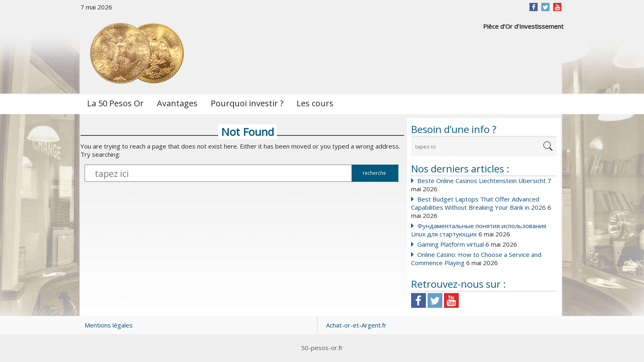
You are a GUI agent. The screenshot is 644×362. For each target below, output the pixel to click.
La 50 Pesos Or (115, 103)
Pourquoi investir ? (247, 103)
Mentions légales (109, 325)
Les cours (315, 103)
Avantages (177, 103)
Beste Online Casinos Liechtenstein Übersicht (482, 181)
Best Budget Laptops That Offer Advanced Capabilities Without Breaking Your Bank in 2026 (478, 203)
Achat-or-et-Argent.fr (356, 325)
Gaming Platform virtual (451, 244)
